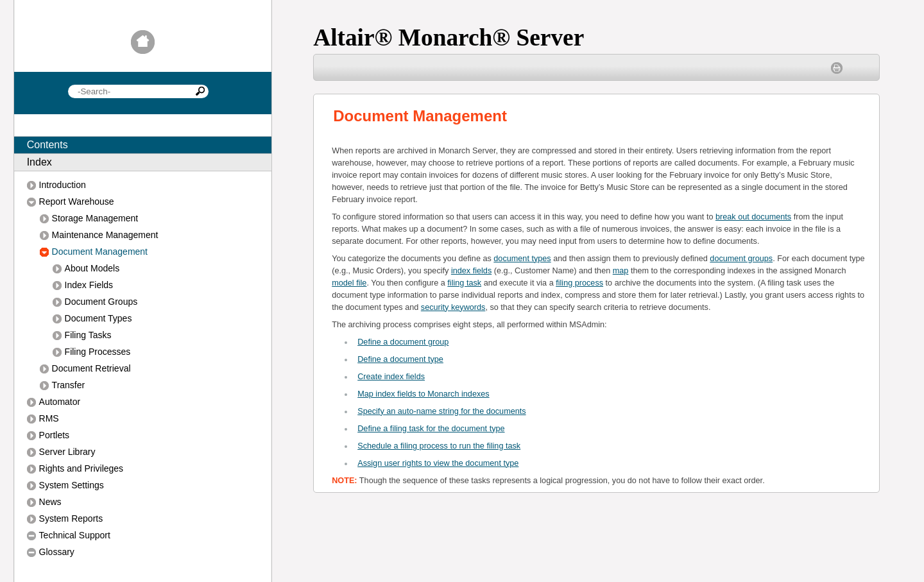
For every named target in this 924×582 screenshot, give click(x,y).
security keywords (453, 307)
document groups (741, 259)
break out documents (753, 217)
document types (522, 259)
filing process (579, 283)
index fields (471, 271)
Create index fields (391, 377)
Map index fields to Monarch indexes (423, 394)
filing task (464, 283)
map (621, 271)
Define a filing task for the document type (431, 429)
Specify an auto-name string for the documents (441, 411)
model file (349, 283)
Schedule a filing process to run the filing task (439, 446)
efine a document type (400, 359)
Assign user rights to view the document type (438, 463)
